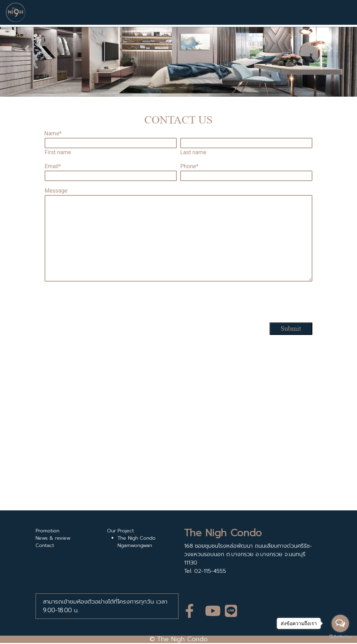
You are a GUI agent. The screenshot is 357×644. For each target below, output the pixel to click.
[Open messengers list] (340, 623)
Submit (291, 329)
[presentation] (178, 303)
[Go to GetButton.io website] (340, 637)
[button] (27, 48)
